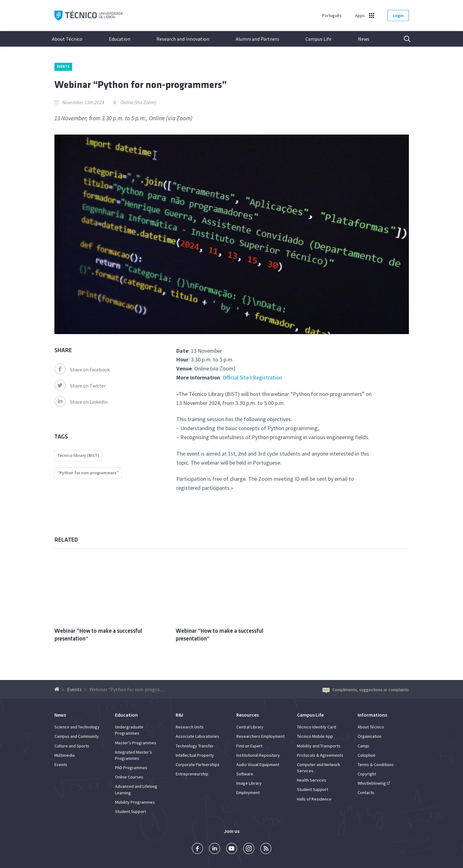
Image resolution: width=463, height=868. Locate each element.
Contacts (366, 792)
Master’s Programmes (136, 743)
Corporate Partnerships (198, 765)
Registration (267, 377)
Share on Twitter (80, 386)
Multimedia (65, 755)
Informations (372, 715)
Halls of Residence (314, 799)
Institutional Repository (258, 755)
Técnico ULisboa (89, 16)
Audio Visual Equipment (258, 765)
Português (332, 16)
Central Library (250, 727)
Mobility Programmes (135, 802)
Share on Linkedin (81, 402)
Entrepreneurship (192, 774)
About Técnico (67, 39)
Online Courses (129, 777)
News (364, 39)
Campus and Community (77, 736)
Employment (248, 792)
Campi (363, 746)
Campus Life (318, 39)
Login (398, 16)
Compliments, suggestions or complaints (366, 690)
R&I (179, 715)
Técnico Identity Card (317, 727)
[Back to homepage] (58, 689)
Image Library (249, 783)
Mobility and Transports (319, 746)
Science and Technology (77, 727)
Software (245, 774)
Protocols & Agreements (320, 755)
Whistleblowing (372, 783)
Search (403, 39)
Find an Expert (249, 746)
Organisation (370, 736)
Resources (248, 715)
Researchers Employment (260, 736)
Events (63, 67)
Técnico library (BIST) (78, 455)
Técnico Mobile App (315, 736)
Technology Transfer (195, 746)
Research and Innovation (183, 39)
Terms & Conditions (376, 765)
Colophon (366, 755)
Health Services (312, 780)
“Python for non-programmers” (88, 473)
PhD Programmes (131, 768)
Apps (360, 16)
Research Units (190, 727)
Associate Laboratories (197, 736)
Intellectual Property (195, 755)
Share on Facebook (82, 370)
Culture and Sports (72, 746)
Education (120, 39)
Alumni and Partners (257, 39)
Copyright (367, 774)
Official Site (236, 377)
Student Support (131, 811)
